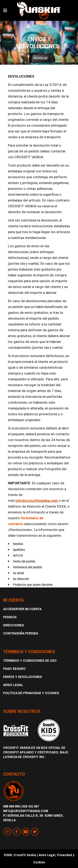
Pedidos (10, 617)
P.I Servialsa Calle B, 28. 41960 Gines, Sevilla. (33, 818)
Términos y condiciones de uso (30, 660)
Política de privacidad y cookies (31, 693)
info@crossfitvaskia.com (37, 501)
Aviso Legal (13, 685)
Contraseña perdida (21, 633)
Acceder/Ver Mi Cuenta (22, 609)
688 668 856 (11, 806)
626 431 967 (31, 806)
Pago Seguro (14, 669)
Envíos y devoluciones (23, 677)
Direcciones (14, 625)
